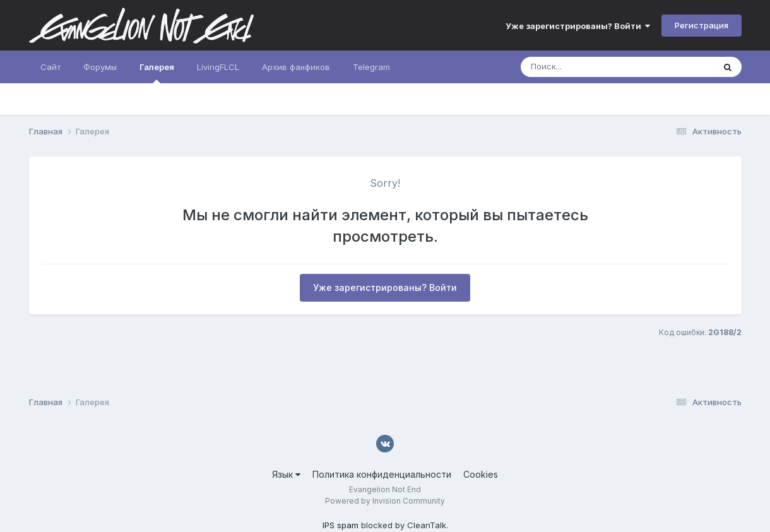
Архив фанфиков (296, 67)
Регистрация (702, 25)
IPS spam (341, 525)
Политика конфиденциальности (382, 474)
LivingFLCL (218, 67)
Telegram (371, 67)
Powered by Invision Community (385, 501)
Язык (286, 474)
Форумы (100, 67)
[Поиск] (593, 67)
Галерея (157, 73)
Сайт (50, 67)
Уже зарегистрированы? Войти (578, 26)
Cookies (481, 474)
